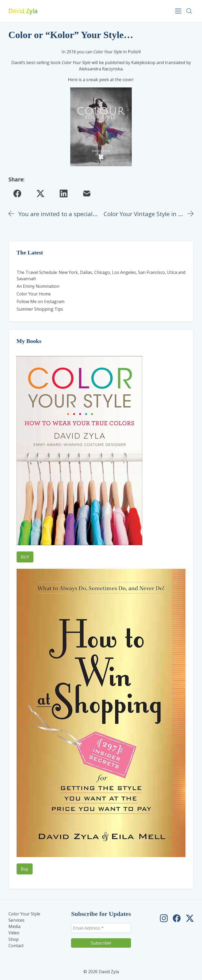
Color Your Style (24, 914)
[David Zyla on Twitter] (190, 918)
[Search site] (189, 11)
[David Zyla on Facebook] (177, 918)
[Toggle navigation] (178, 11)
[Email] (87, 194)
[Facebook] (17, 194)
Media (14, 927)
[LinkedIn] (64, 194)
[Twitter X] (41, 194)
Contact (16, 946)
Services (16, 920)
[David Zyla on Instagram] (164, 918)
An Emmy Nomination (38, 286)
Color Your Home (34, 294)
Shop (14, 939)
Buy (25, 869)
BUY (25, 557)
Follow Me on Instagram (41, 301)
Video (14, 933)
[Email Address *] (101, 928)
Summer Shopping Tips (40, 309)
